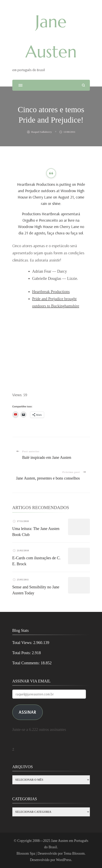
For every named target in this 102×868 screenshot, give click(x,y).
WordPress (64, 860)
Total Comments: (27, 663)
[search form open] (83, 85)
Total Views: (23, 643)
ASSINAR (27, 712)
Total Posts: (22, 653)
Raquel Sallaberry (42, 132)
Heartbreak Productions (51, 292)
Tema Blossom (74, 853)
